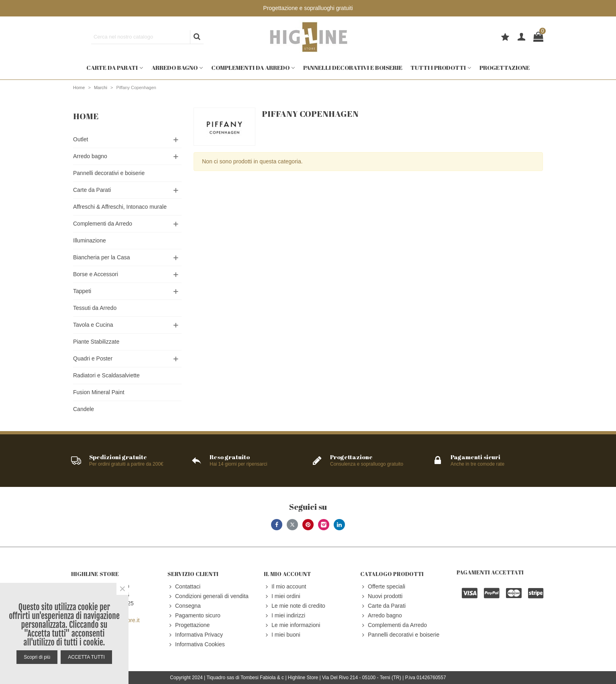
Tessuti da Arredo (95, 308)
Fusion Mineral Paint (99, 392)
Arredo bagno (174, 67)
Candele (84, 409)
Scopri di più (37, 657)
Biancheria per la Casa (102, 257)
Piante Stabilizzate (96, 342)
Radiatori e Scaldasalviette (106, 375)
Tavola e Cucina (93, 325)
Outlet (81, 139)
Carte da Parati (112, 67)
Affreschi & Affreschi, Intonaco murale (120, 207)
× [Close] (122, 589)
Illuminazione (90, 240)
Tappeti (82, 291)
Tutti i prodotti (438, 67)
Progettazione (505, 67)
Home (86, 116)
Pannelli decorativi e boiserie (353, 67)
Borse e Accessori (96, 274)
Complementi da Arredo (250, 67)
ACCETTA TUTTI (86, 657)
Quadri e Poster (93, 358)
